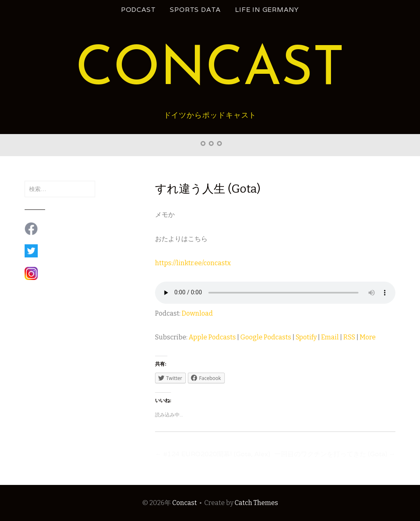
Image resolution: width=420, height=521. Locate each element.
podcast (138, 10)
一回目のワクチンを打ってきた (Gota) (335, 454)
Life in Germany (267, 10)
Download (197, 313)
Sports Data (195, 10)
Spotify (306, 337)
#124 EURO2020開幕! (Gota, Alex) (213, 454)
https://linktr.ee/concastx (193, 263)
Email (330, 337)
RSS (349, 337)
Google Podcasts (266, 337)
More (368, 337)
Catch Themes (256, 503)
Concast (210, 70)
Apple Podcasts (212, 337)
